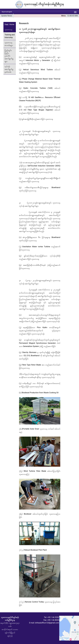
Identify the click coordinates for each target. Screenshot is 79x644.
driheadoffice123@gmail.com (47, 623)
